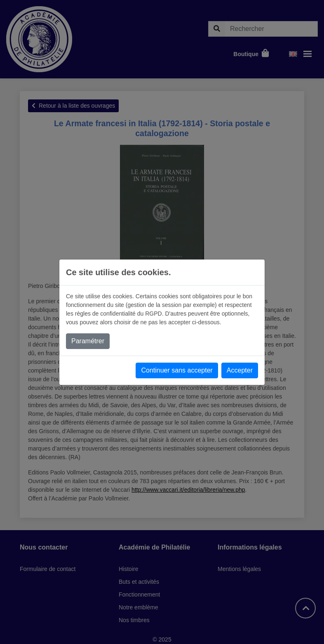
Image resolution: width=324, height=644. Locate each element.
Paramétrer (88, 341)
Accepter (240, 370)
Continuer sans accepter (177, 370)
